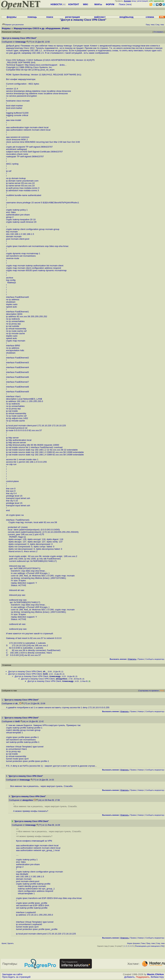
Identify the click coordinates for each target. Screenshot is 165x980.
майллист (100, 17)
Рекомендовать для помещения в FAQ (150, 946)
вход (134, 1)
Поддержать (143, 977)
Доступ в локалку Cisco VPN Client (25, 671)
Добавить (129, 977)
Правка (141, 659)
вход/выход (126, 17)
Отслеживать (158, 32)
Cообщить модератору (155, 659)
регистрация (143, 1)
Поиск (122, 4)
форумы (12, 17)
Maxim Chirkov (155, 974)
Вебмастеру (157, 977)
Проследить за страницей (16, 977)
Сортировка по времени (149, 691)
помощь (32, 17)
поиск (50, 17)
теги (129, 4)
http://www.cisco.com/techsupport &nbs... (46, 65)
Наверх (141, 711)
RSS (162, 691)
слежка (150, 17)
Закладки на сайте (12, 974)
